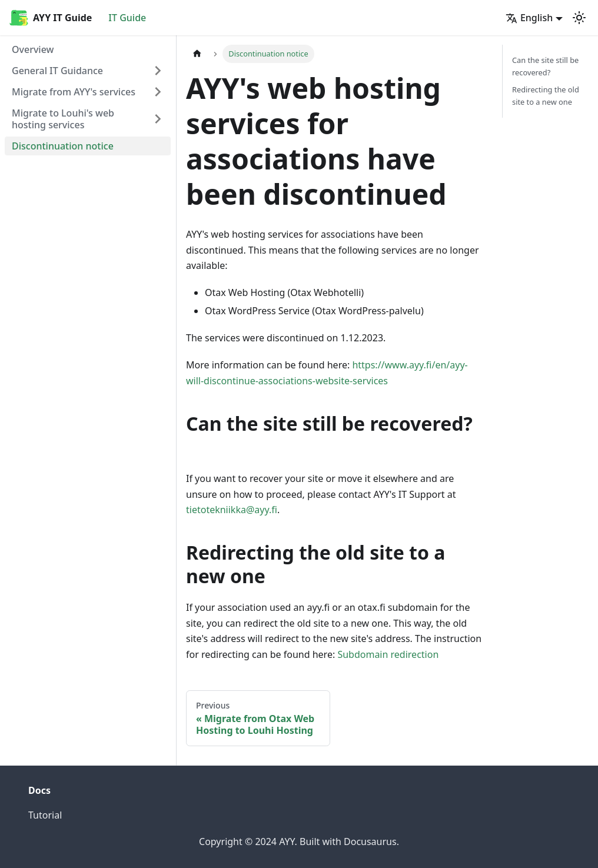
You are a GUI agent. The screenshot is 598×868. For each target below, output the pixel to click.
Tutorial (45, 815)
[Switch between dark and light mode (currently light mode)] (579, 18)
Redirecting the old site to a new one (546, 96)
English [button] (529, 18)
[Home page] (197, 54)
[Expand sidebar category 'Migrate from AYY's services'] (158, 92)
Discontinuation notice (63, 146)
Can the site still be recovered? (545, 66)
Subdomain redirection (388, 654)
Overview (33, 49)
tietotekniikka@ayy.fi (232, 510)
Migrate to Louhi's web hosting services (63, 119)
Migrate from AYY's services (74, 92)
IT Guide (127, 18)
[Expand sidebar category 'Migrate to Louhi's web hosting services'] (158, 119)
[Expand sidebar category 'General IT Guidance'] (158, 71)
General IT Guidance (57, 71)
